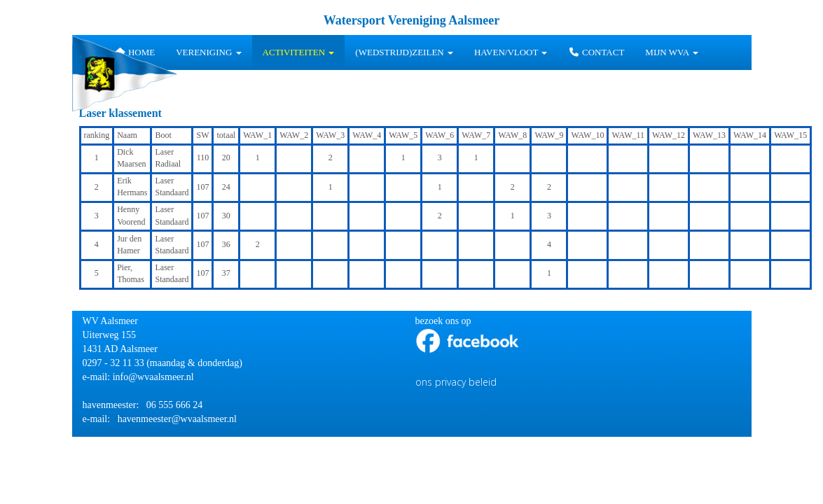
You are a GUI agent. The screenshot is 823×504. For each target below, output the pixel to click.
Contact (596, 52)
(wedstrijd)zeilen (404, 52)
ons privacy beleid (456, 382)
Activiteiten (299, 52)
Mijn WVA (671, 52)
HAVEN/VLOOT (511, 52)
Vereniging (208, 52)
